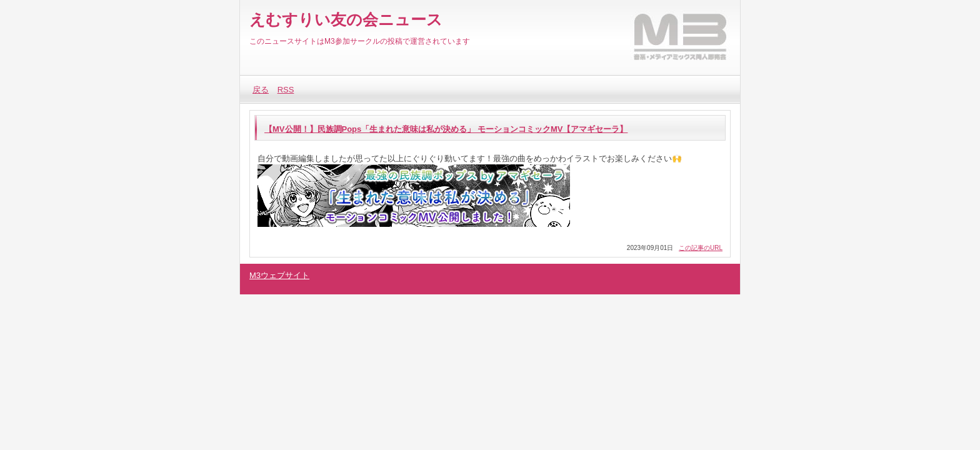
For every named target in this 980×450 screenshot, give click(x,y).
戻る (261, 90)
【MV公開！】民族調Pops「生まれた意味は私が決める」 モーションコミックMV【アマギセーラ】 (446, 129)
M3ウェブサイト (279, 275)
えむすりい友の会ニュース (346, 19)
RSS (286, 90)
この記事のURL (701, 248)
